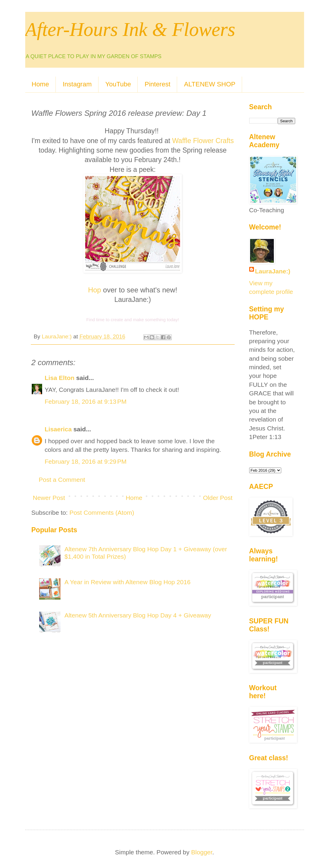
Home (40, 84)
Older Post (218, 498)
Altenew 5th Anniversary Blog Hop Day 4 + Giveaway (138, 615)
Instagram (77, 84)
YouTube (118, 84)
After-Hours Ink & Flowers (130, 29)
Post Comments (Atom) (102, 513)
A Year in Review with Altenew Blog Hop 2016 (127, 582)
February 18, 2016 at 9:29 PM (86, 461)
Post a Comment (62, 480)
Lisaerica (58, 429)
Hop (95, 290)
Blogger (202, 852)
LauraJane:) (273, 271)
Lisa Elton (60, 378)
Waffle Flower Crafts (203, 141)
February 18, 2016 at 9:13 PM (86, 401)
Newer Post (49, 498)
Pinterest (157, 84)
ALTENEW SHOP (210, 84)
